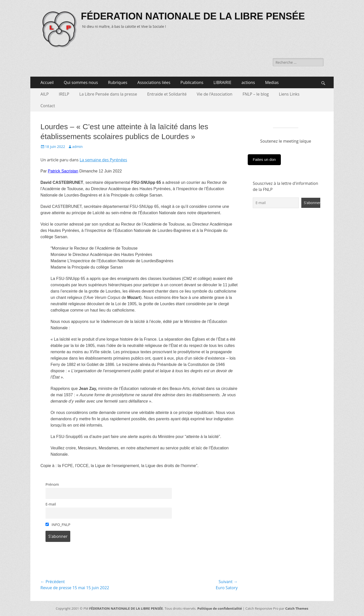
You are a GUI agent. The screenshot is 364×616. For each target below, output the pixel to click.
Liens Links (289, 94)
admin (77, 147)
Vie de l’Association (214, 94)
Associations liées (154, 82)
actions (248, 82)
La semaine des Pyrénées (103, 160)
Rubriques (118, 82)
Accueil (47, 82)
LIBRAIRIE (222, 82)
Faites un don (264, 159)
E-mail (51, 504)
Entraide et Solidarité (167, 94)
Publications (192, 82)
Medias (272, 82)
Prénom (52, 484)
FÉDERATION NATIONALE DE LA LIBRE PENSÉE (193, 16)
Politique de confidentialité (220, 608)
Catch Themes (297, 608)
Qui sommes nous (81, 82)
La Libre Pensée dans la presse (108, 94)
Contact (48, 106)
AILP (45, 94)
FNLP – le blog (256, 94)
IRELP (64, 94)
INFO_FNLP (58, 525)
